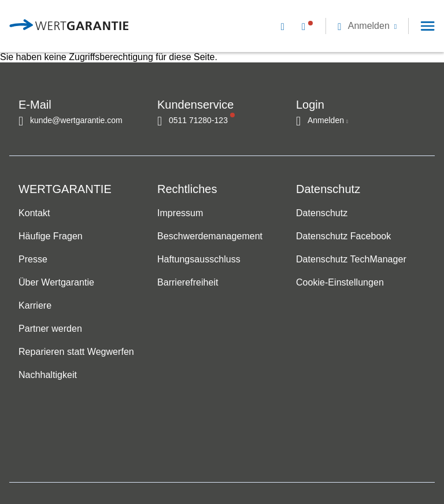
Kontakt (34, 214)
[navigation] (351, 26)
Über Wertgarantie (56, 283)
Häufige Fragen (51, 237)
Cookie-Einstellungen (340, 283)
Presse (33, 260)
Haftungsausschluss (199, 260)
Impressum (180, 214)
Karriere (35, 306)
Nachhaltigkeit (48, 375)
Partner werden (50, 329)
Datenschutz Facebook (343, 237)
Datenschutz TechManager (351, 260)
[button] (367, 26)
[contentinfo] (372, 466)
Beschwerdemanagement (210, 237)
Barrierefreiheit (188, 283)
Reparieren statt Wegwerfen (76, 352)
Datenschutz (322, 214)
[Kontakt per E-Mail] (285, 26)
